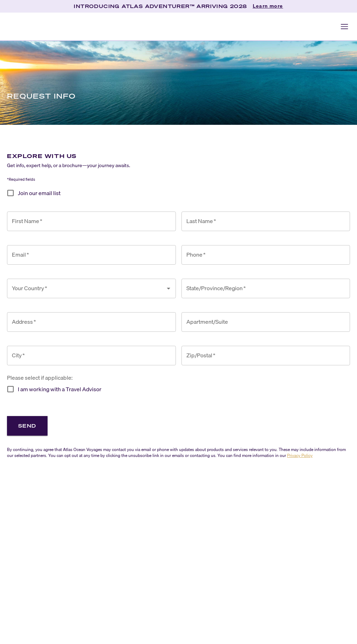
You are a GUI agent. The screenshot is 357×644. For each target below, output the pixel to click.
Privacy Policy (300, 455)
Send (27, 426)
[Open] (169, 288)
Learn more (268, 6)
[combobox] (86, 288)
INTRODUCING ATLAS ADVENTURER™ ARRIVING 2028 (160, 6)
